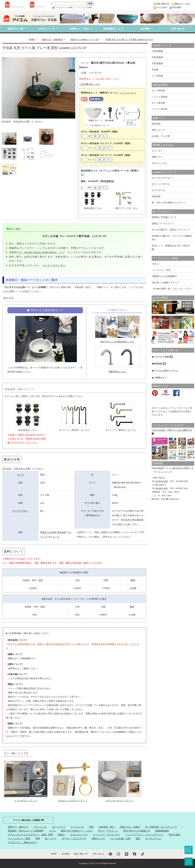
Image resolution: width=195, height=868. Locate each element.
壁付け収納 (174, 835)
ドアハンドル (40, 827)
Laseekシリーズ (46, 29)
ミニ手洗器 (157, 76)
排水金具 (62, 532)
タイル (52, 831)
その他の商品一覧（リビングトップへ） (172, 289)
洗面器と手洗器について (164, 217)
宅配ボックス (98, 838)
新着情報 (160, 364)
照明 (38, 838)
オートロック (77, 827)
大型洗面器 (157, 63)
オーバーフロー (20, 511)
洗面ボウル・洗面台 (130, 827)
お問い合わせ (178, 29)
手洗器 (155, 70)
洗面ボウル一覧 (15, 29)
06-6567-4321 (162, 488)
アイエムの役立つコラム (166, 371)
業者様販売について (112, 29)
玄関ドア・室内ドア (18, 827)
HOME (54, 854)
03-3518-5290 (162, 481)
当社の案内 (177, 7)
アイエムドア (40, 7)
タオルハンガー (160, 163)
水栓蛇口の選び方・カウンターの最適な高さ (172, 238)
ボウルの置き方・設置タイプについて (171, 230)
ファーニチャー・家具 (19, 838)
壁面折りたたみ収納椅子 (164, 276)
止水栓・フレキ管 (161, 136)
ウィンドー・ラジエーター (107, 835)
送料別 (110, 181)
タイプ (20, 475)
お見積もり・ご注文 (79, 29)
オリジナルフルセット (163, 178)
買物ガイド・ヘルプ (182, 4)
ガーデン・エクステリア (74, 838)
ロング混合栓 (158, 90)
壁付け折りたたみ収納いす (137, 831)
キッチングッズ (153, 838)
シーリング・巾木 (161, 270)
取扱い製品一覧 (81, 854)
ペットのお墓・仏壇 (120, 838)
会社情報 (145, 29)
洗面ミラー (157, 157)
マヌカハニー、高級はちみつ (22, 842)
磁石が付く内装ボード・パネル (77, 831)
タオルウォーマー (79, 835)
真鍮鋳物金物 (162, 831)
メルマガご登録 (163, 357)
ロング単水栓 (158, 103)
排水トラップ (158, 130)
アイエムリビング (17, 7)
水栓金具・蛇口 (107, 827)
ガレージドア (59, 827)
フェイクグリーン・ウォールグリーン (145, 835)
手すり (155, 264)
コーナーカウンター (54, 265)
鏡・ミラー (51, 838)
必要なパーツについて (163, 223)
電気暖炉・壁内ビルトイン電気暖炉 (26, 831)
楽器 (138, 838)
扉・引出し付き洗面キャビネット (169, 203)
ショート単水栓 (160, 109)
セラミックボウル (161, 184)
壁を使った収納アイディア (166, 283)
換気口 (61, 835)
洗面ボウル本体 (48, 532)
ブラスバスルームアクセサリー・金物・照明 (30, 835)
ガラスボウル (158, 190)
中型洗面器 (157, 57)
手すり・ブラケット (108, 831)
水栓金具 (156, 196)
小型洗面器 (157, 51)
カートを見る (162, 7)
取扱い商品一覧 (163, 4)
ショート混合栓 (160, 97)
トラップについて (128, 93)
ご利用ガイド (160, 378)
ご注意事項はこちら (90, 84)
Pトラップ (54, 537)
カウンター (157, 151)
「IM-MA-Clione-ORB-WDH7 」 (41, 252)
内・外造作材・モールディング (161, 827)
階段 (92, 827)
